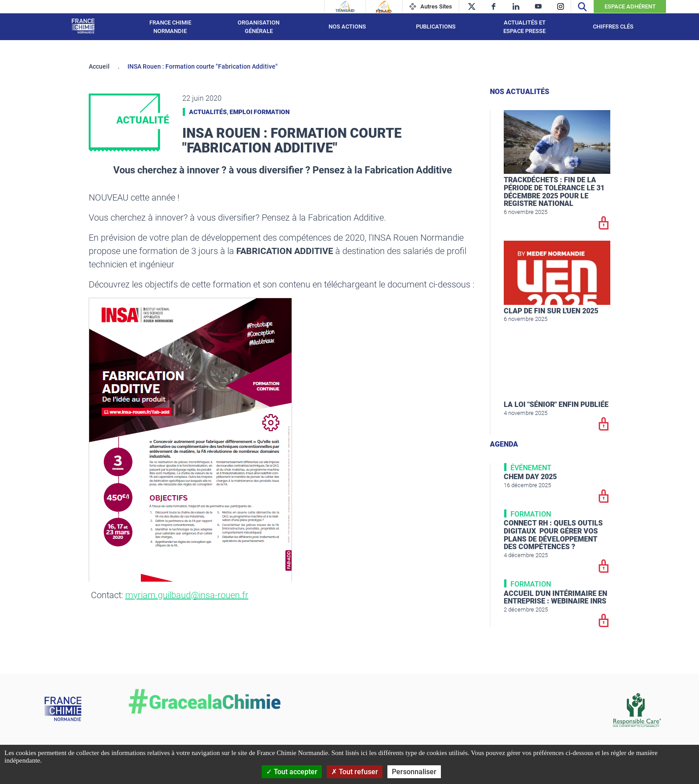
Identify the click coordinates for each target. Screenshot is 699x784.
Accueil (99, 66)
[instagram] (561, 6)
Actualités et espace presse (524, 27)
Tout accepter (292, 772)
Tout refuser (355, 772)
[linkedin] (516, 6)
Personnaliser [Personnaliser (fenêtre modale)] (414, 772)
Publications (436, 27)
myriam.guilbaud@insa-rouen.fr (187, 595)
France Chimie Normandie (170, 27)
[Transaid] (345, 7)
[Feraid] (384, 7)
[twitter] (471, 6)
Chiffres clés (613, 27)
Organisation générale (259, 27)
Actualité (143, 120)
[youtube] (538, 6)
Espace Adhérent (630, 6)
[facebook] (494, 6)
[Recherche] (582, 6)
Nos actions (347, 27)
